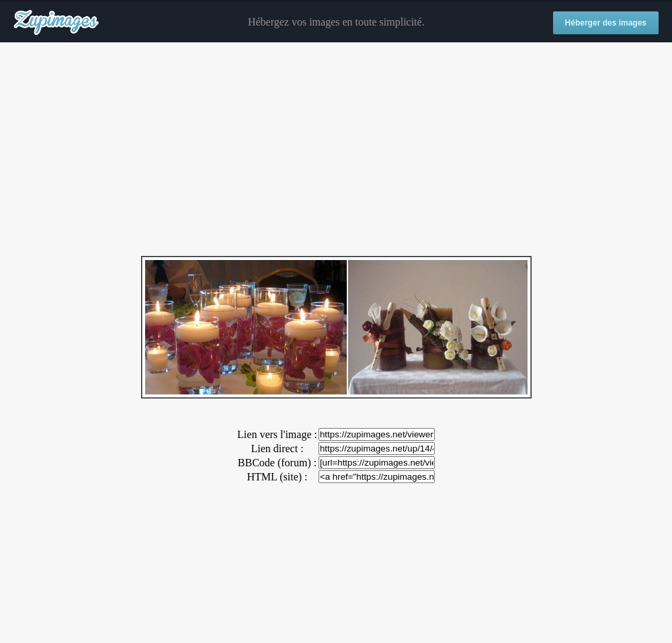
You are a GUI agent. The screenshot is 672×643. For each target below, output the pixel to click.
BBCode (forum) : (277, 463)
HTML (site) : (277, 477)
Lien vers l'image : (277, 434)
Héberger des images (606, 23)
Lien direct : (277, 448)
